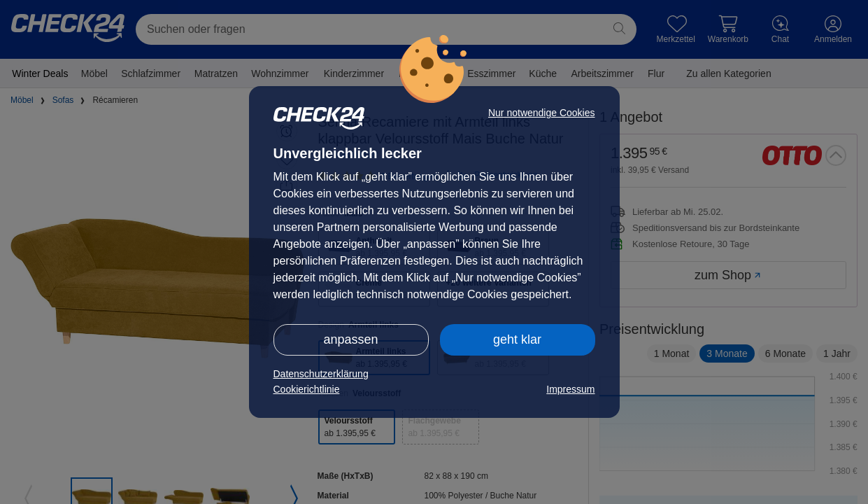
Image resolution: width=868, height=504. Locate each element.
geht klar (517, 339)
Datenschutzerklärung (321, 374)
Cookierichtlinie (307, 389)
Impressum (570, 389)
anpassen (350, 339)
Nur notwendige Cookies (542, 113)
